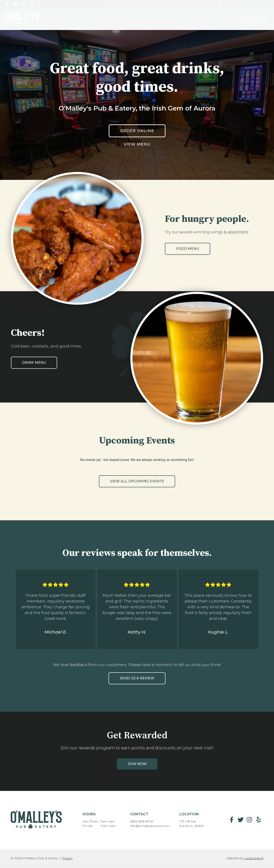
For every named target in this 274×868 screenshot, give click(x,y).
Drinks (90, 18)
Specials (108, 18)
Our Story (149, 18)
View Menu (137, 144)
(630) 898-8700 (142, 821)
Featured (128, 18)
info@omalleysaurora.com (150, 826)
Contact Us (214, 18)
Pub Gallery (189, 18)
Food (76, 18)
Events (168, 18)
